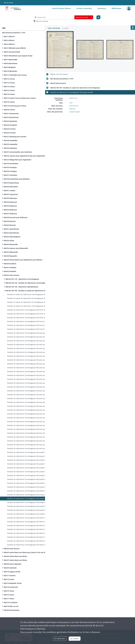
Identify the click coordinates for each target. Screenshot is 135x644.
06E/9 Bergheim (10, 67)
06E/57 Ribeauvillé (11, 252)
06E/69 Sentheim (10, 568)
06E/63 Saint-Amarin (12, 275)
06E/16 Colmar (9, 94)
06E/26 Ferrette (10, 133)
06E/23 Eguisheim (11, 121)
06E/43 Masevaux (10, 198)
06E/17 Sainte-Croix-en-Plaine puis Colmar (20, 98)
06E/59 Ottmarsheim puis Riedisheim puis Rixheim (23, 260)
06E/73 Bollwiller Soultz (13, 583)
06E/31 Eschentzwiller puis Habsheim (18, 152)
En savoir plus (60, 639)
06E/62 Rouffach (10, 271)
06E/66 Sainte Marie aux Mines (15, 556)
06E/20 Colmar (9, 110)
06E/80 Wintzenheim (12, 610)
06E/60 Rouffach (10, 264)
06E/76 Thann (9, 595)
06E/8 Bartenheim (11, 63)
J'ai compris (75, 639)
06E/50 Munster (10, 225)
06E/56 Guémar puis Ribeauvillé (16, 248)
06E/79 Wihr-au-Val (11, 606)
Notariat (72, 109)
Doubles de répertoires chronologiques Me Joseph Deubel (29, 452)
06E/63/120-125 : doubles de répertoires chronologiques (27, 283)
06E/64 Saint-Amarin (12, 549)
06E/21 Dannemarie (11, 113)
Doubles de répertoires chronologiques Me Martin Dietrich (29, 518)
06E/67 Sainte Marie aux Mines (15, 560)
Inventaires (102, 8)
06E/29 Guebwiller (11, 144)
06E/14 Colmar (9, 87)
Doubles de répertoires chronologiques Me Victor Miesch (28, 310)
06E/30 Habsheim (10, 148)
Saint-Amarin (74, 106)
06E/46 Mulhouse (10, 210)
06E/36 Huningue (10, 171)
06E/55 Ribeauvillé (11, 244)
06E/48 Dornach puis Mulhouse (16, 217)
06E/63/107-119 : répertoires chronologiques (22, 279)
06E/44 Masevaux (10, 202)
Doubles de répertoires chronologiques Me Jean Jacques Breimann (29, 333)
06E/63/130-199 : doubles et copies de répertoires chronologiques (28, 291)
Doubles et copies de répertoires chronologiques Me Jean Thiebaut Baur (29, 294)
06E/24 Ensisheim (10, 125)
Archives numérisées (84, 8)
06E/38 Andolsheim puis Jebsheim (17, 179)
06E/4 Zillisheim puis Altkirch (15, 48)
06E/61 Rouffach (10, 267)
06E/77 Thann (9, 599)
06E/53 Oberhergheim (12, 237)
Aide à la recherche (42, 21)
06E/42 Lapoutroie (11, 194)
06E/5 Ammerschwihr (12, 52)
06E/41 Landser (10, 190)
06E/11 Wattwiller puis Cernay (15, 75)
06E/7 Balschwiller (11, 60)
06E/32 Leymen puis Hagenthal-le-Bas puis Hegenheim (25, 156)
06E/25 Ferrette (10, 129)
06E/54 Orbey (9, 241)
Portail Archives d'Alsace (62, 8)
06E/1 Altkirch (9, 36)
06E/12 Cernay (9, 79)
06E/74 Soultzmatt (11, 587)
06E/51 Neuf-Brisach (11, 229)
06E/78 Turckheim (11, 602)
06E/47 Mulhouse (10, 214)
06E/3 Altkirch (9, 44)
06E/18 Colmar (9, 102)
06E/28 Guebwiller (11, 140)
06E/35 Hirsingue (10, 167)
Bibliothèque (117, 8)
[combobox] (84, 17)
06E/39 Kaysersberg (11, 183)
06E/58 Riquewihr (10, 256)
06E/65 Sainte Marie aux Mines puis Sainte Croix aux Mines (26, 552)
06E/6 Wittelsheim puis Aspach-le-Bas (18, 56)
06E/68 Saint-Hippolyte (13, 564)
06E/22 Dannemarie (11, 117)
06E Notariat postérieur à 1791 (14, 33)
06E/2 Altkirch (9, 40)
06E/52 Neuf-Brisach (11, 233)
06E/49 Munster (10, 221)
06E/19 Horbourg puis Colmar (15, 106)
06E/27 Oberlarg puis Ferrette (15, 137)
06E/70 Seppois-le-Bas (12, 572)
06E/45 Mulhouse (10, 206)
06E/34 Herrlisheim (11, 164)
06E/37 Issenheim (11, 175)
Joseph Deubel (75, 112)
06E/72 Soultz (9, 579)
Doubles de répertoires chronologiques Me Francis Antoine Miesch (29, 321)
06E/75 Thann (9, 591)
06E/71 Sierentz (10, 576)
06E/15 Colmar (9, 90)
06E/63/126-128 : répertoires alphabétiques (22, 287)
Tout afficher (54, 28)
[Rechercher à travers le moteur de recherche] (55, 17)
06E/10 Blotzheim (10, 71)
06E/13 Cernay (9, 83)
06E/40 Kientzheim (11, 187)
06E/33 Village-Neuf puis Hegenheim (18, 160)
